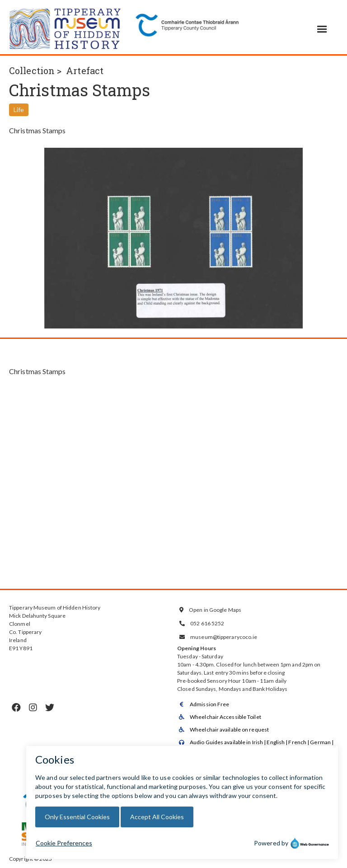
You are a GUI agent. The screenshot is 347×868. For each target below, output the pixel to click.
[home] (66, 27)
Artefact (85, 70)
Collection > (35, 70)
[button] (322, 29)
